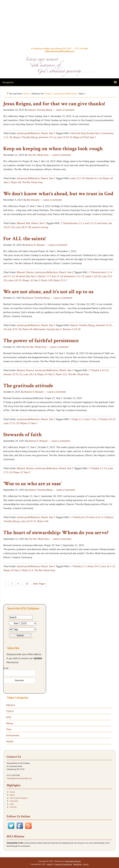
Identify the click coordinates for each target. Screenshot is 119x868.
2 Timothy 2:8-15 (106, 419)
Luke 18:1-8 (30, 374)
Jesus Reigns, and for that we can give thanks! (54, 104)
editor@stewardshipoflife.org (60, 51)
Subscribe (14, 801)
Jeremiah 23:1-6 (47, 137)
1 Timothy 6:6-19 (79, 517)
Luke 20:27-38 (23, 227)
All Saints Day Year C (26, 276)
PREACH (11, 705)
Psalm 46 (27, 329)
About (12, 795)
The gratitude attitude (28, 386)
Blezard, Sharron (25, 272)
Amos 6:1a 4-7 (97, 517)
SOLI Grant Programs (19, 798)
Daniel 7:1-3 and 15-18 (50, 276)
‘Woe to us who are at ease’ (32, 484)
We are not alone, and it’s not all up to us (48, 292)
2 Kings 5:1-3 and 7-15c (83, 419)
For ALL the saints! (24, 239)
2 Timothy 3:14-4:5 (98, 370)
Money (10, 723)
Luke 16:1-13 (108, 566)
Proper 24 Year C (46, 374)
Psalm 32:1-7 (60, 280)
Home (12, 792)
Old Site (13, 807)
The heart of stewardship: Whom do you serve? (56, 533)
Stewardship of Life (59, 24)
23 (27, 584)
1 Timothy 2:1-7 (78, 566)
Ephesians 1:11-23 (74, 276)
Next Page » (40, 584)
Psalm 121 (61, 374)
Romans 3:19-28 (71, 329)
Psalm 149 (46, 280)
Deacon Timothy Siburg (25, 137)
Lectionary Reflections (28, 133)
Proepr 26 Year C (31, 280)
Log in (86, 864)
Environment (13, 735)
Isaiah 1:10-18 (93, 276)
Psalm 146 (43, 521)
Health (10, 741)
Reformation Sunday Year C (47, 329)
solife (49, 864)
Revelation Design (73, 861)
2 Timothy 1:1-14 (97, 468)
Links (12, 804)
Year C (52, 133)
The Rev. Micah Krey (32, 182)
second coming (40, 227)
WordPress (78, 864)
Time (9, 729)
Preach (44, 133)
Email (6, 668)
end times (102, 223)
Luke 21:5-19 (77, 178)
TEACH (10, 711)
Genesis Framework (64, 864)
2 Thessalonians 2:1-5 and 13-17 (78, 223)
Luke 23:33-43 (64, 137)
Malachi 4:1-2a (93, 178)
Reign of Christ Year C (85, 137)
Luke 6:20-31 (14, 280)
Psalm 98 (16, 182)
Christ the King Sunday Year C (86, 133)
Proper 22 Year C (22, 472)
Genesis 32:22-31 (13, 374)
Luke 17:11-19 (11, 423)
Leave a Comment (65, 110)
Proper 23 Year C (29, 423)
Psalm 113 (27, 570)
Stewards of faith (22, 435)
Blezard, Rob (23, 223)
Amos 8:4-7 (94, 566)
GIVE (9, 717)
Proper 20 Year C (12, 570)
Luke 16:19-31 (28, 521)
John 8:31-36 (14, 329)
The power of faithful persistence (41, 341)
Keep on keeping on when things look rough (53, 149)
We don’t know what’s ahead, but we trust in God (58, 194)
